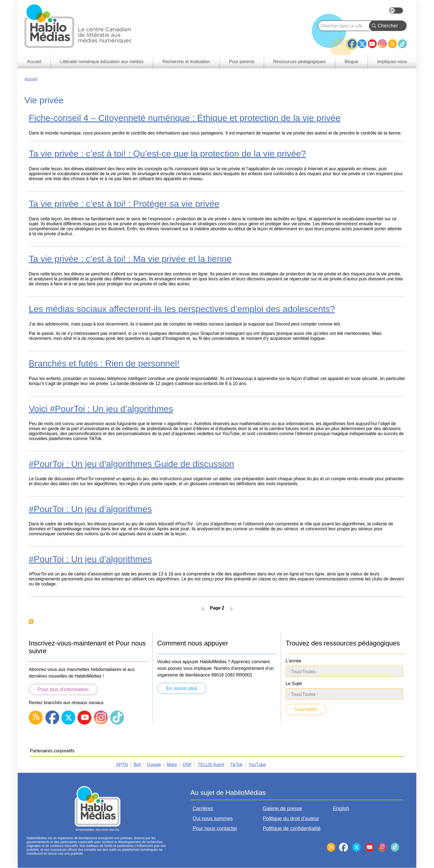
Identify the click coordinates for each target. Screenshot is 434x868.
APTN (122, 765)
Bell (137, 765)
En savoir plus (182, 688)
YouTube (372, 44)
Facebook (352, 42)
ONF (187, 765)
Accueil (31, 79)
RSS (392, 44)
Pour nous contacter (215, 828)
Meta (172, 765)
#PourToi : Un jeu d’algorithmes (90, 509)
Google (154, 765)
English (396, 11)
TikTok (402, 44)
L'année (293, 661)
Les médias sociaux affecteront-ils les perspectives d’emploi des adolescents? (182, 309)
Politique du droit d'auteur (291, 818)
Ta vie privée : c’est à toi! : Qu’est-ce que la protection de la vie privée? (167, 154)
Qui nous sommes (213, 818)
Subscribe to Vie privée (31, 622)
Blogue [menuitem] (352, 62)
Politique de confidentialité (292, 828)
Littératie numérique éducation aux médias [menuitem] (102, 62)
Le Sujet (294, 684)
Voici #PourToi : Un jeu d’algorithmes (101, 409)
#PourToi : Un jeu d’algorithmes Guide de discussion (131, 464)
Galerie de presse (282, 808)
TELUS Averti (211, 765)
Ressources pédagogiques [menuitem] (299, 62)
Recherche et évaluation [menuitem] (186, 62)
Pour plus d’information (63, 689)
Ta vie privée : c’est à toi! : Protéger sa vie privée (124, 204)
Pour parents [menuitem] (242, 62)
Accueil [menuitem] (34, 62)
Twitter (362, 44)
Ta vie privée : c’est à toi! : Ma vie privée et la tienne (130, 259)
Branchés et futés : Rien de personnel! (104, 363)
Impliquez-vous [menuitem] (392, 62)
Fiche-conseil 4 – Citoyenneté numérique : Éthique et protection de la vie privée (185, 118)
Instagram (382, 44)
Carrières (203, 808)
